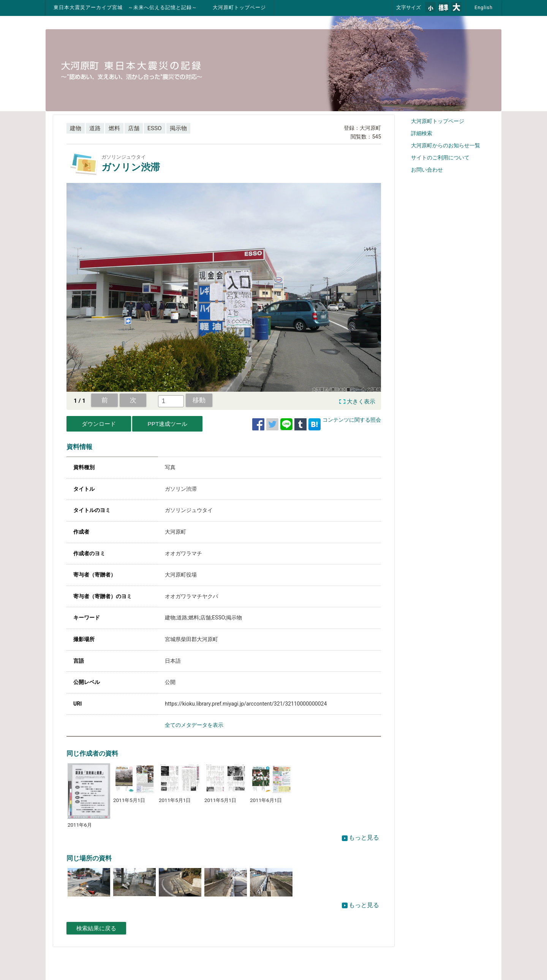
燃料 (114, 128)
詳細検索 (422, 133)
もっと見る (360, 837)
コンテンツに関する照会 (352, 420)
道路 (95, 128)
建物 (76, 128)
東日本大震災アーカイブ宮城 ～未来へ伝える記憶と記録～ (125, 7)
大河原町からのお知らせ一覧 (446, 145)
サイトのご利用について (440, 158)
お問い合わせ (427, 170)
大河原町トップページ (239, 7)
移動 (199, 400)
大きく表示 (361, 402)
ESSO (155, 128)
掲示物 (178, 128)
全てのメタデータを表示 (194, 725)
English (484, 7)
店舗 (134, 128)
